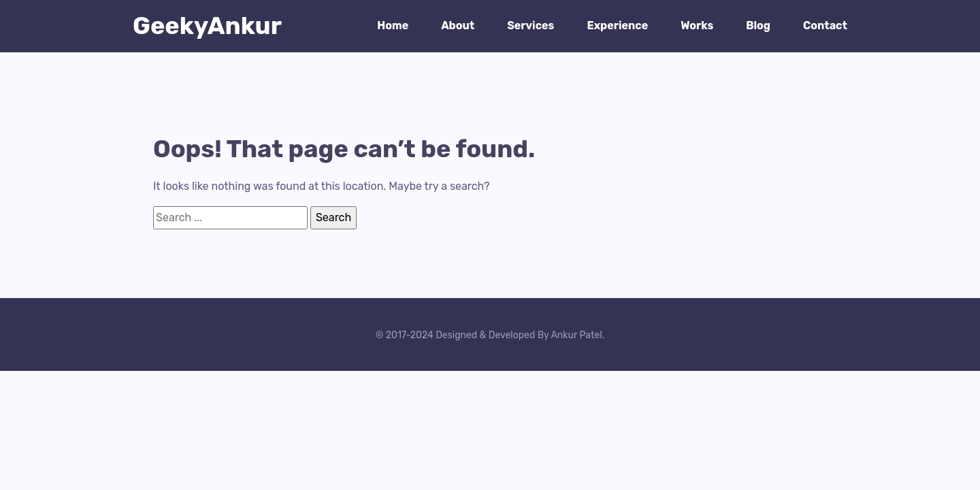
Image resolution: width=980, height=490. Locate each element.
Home (393, 26)
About (458, 26)
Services (530, 26)
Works (697, 26)
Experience (617, 26)
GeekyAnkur (207, 26)
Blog (758, 26)
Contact (825, 26)
